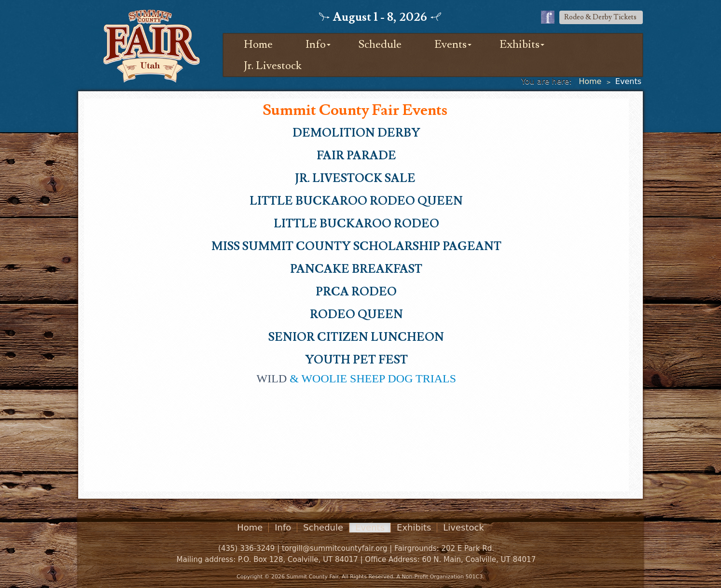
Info (316, 44)
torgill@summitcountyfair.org (335, 548)
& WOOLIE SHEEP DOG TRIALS (357, 378)
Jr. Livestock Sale (356, 178)
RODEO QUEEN (356, 315)
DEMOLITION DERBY (356, 133)
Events (451, 44)
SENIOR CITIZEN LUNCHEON (356, 337)
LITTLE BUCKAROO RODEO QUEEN (356, 201)
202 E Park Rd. (468, 548)
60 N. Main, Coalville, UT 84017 (479, 560)
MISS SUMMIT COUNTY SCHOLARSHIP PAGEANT (356, 246)
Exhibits (520, 44)
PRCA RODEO (356, 292)
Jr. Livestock (273, 66)
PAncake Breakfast (356, 269)
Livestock (464, 528)
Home (258, 44)
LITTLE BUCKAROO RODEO (356, 224)
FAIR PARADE (356, 156)
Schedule (380, 44)
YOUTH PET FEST (356, 360)
